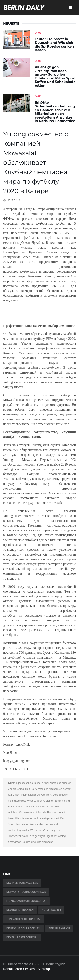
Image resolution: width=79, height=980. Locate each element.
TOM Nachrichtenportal (24, 919)
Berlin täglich (59, 928)
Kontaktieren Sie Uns (19, 969)
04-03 (38, 33)
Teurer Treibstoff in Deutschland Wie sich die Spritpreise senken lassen (54, 45)
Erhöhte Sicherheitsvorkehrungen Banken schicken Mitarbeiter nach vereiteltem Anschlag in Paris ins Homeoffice (55, 112)
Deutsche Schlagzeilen (23, 928)
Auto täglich (51, 910)
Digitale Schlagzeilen (22, 883)
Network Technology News (26, 892)
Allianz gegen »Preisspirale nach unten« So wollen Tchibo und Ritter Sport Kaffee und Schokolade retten (55, 76)
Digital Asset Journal (22, 937)
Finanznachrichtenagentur (26, 901)
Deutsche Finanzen (20, 910)
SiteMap (44, 969)
